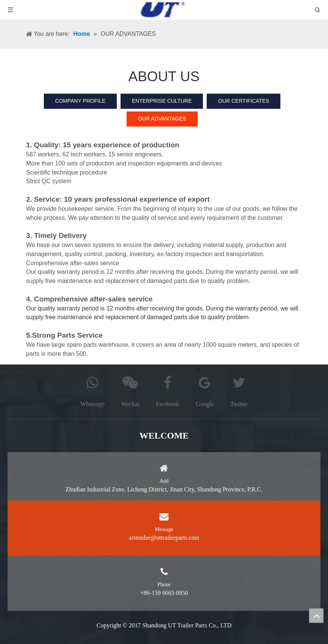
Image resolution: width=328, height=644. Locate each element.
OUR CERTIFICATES (244, 101)
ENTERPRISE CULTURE (162, 101)
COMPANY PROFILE (80, 101)
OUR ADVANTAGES (162, 119)
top (316, 616)
